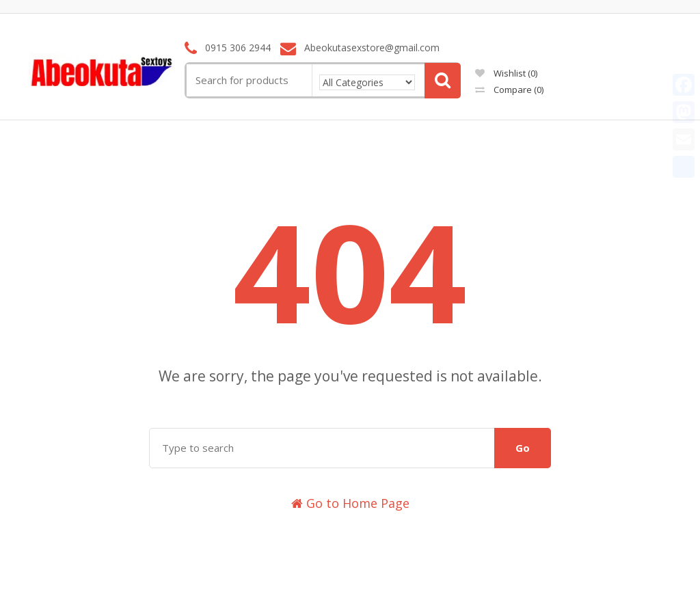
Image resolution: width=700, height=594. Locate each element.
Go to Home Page (350, 503)
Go (523, 448)
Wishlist (506, 73)
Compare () (509, 90)
